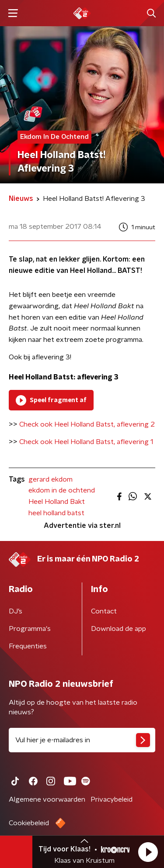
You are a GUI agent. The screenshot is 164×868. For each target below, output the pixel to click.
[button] (148, 852)
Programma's (30, 629)
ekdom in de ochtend (62, 490)
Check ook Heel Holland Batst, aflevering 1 (86, 442)
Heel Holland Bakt (57, 502)
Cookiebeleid (29, 823)
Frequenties (28, 646)
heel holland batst (56, 513)
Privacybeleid (112, 799)
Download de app (119, 629)
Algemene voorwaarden (47, 799)
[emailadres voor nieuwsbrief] (82, 740)
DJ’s (16, 611)
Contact (104, 611)
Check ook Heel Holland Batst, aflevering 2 (87, 424)
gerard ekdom (51, 479)
